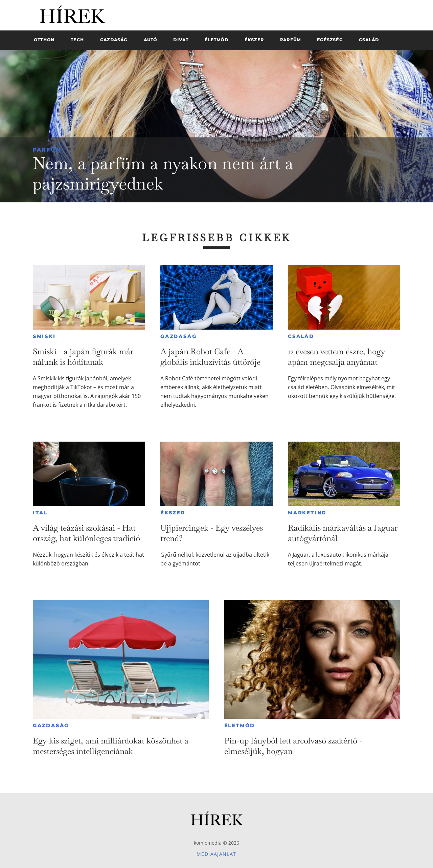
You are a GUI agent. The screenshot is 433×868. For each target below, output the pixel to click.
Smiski (44, 336)
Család (301, 336)
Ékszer (173, 513)
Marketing (307, 513)
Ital (40, 513)
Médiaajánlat (216, 854)
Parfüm (47, 150)
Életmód (240, 726)
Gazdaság (178, 336)
